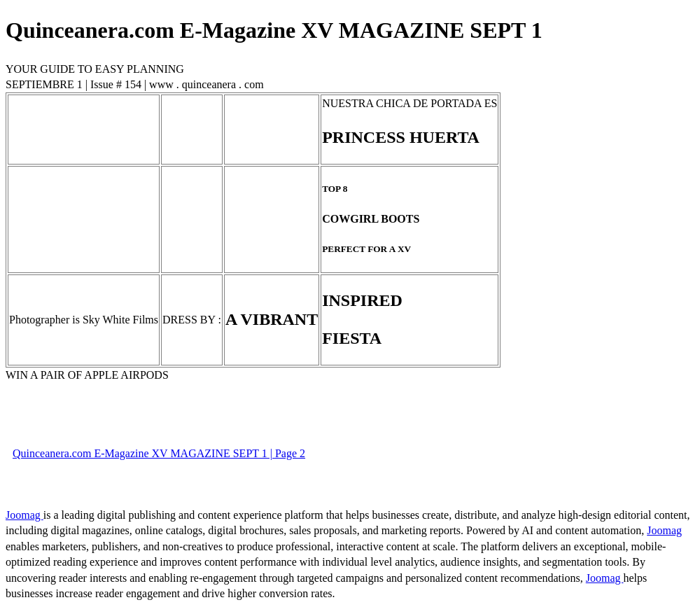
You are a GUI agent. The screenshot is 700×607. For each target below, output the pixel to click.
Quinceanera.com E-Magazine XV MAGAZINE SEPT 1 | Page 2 (159, 453)
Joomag (24, 515)
